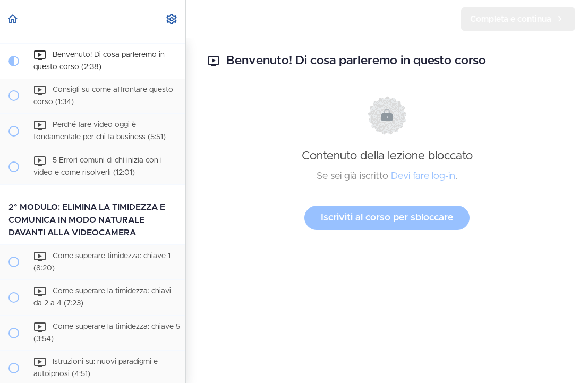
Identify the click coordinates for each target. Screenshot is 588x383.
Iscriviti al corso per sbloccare (387, 218)
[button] (13, 19)
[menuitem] (172, 19)
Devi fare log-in (423, 176)
